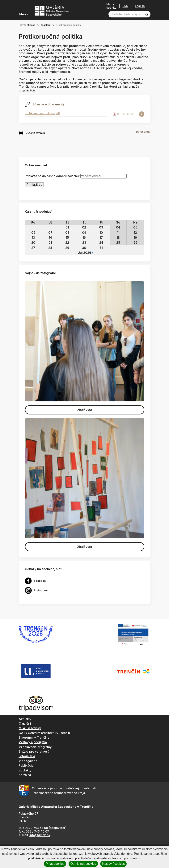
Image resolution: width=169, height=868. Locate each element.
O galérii (46, 25)
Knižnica (25, 775)
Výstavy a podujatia (33, 742)
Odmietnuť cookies (83, 864)
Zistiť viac (85, 410)
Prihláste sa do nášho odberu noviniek (52, 176)
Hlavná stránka (27, 25)
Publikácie (26, 765)
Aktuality (25, 719)
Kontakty (25, 770)
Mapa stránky (111, 6)
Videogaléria (28, 761)
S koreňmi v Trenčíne (34, 737)
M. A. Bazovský (30, 728)
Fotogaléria (27, 756)
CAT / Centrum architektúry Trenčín (44, 733)
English (140, 6)
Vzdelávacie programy (35, 747)
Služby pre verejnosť (34, 751)
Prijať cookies (55, 864)
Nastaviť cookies (113, 864)
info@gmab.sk (40, 835)
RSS (125, 6)
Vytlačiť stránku (32, 133)
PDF (118, 114)
